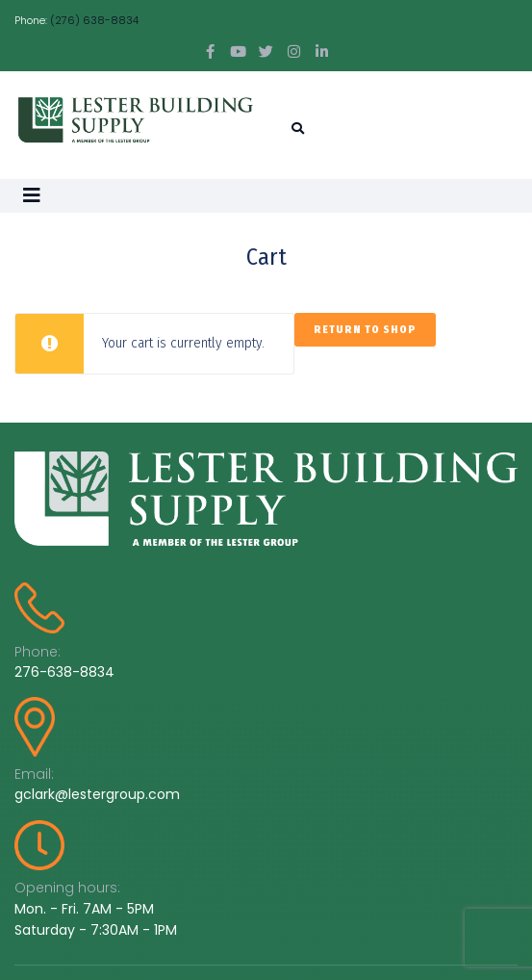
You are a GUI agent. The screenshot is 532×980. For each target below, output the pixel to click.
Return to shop (365, 330)
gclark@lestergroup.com (97, 794)
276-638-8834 (64, 672)
